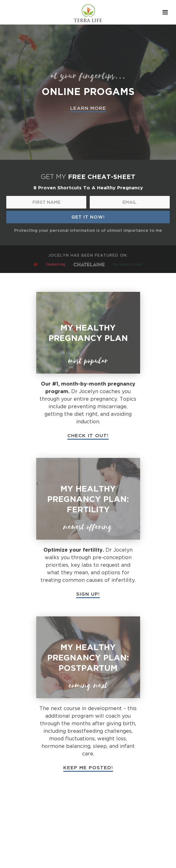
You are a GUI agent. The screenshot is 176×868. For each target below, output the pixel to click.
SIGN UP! (88, 594)
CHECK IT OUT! (88, 435)
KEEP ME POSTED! (88, 767)
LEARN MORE (88, 108)
